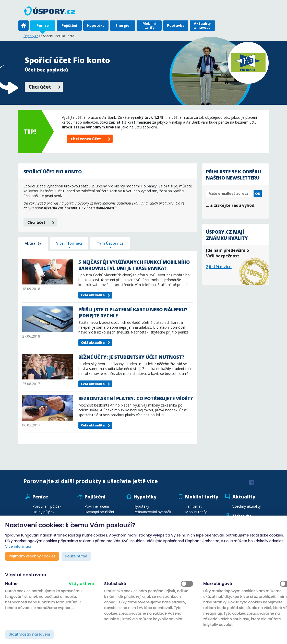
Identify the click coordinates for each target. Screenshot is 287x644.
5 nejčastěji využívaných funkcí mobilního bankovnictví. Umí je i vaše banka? (134, 265)
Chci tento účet (86, 139)
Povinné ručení (97, 506)
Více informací (69, 243)
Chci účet (40, 87)
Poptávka (176, 25)
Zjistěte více (219, 267)
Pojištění (69, 25)
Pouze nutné (76, 556)
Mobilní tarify (149, 25)
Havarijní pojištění (99, 512)
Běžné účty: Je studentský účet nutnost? (131, 357)
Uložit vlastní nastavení (29, 634)
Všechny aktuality (247, 506)
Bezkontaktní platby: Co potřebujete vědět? (136, 398)
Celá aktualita (93, 295)
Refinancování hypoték (152, 512)
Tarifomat (193, 506)
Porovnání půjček (47, 506)
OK (258, 194)
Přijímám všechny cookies (32, 556)
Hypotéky (96, 25)
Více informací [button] (18, 546)
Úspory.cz (31, 36)
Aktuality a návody (202, 25)
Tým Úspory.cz (110, 243)
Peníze (43, 25)
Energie (122, 25)
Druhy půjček (43, 512)
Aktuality (33, 243)
